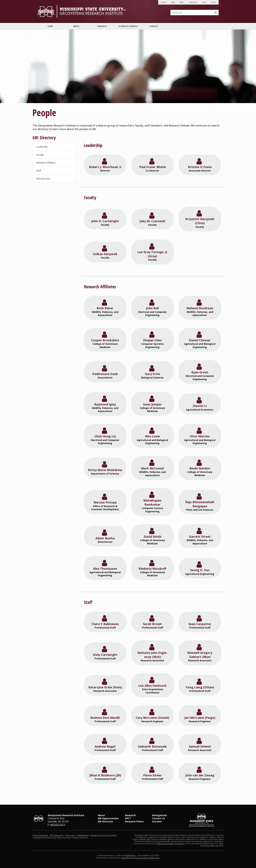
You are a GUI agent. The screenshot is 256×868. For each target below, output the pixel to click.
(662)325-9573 (58, 825)
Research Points (134, 821)
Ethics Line (70, 835)
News (204, 2)
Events (214, 2)
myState (164, 2)
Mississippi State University (46, 11)
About (76, 26)
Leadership (42, 147)
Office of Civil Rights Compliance (171, 844)
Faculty (40, 155)
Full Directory (43, 179)
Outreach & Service (128, 26)
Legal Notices (83, 835)
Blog (173, 2)
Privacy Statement (40, 835)
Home (50, 26)
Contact (154, 26)
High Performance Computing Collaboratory (141, 858)
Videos (182, 2)
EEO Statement (57, 835)
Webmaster (131, 855)
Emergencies (160, 815)
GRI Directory (105, 821)
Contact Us (159, 818)
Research (102, 26)
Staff (39, 171)
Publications (193, 2)
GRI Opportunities (108, 818)
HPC (128, 818)
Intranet (157, 821)
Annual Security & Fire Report (104, 835)
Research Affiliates (46, 163)
